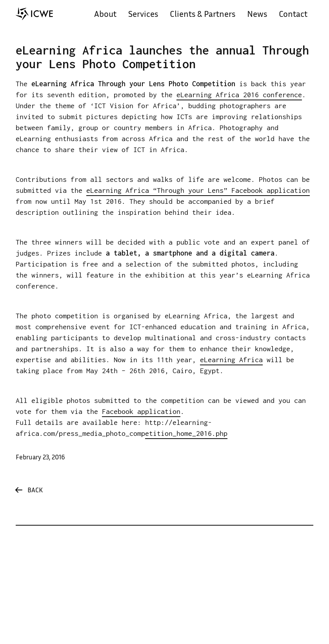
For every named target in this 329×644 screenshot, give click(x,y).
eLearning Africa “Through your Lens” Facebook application (198, 190)
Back (35, 491)
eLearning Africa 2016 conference (239, 95)
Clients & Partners (203, 15)
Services (143, 15)
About (105, 15)
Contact (293, 15)
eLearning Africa (231, 360)
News (257, 15)
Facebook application (141, 411)
